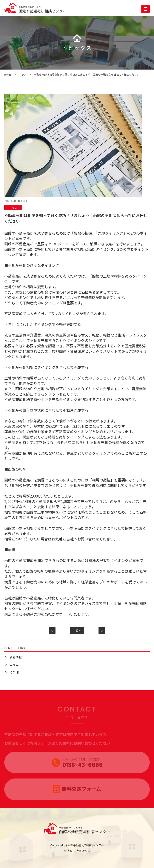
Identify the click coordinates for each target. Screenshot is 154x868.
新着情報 (16, 657)
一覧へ (77, 631)
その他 (14, 672)
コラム (13, 208)
